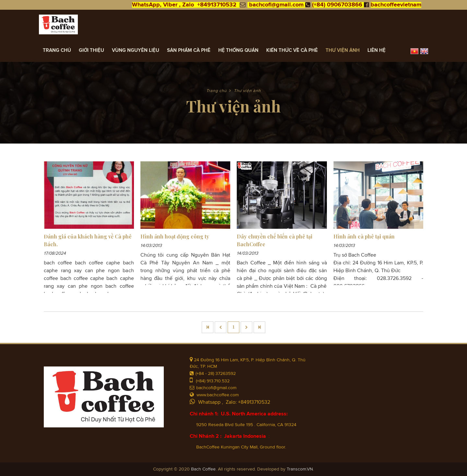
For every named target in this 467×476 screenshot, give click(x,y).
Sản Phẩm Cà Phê (189, 50)
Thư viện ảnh (343, 50)
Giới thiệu (91, 50)
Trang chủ (57, 50)
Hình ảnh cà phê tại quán (364, 236)
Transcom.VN (300, 469)
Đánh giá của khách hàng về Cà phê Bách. (88, 240)
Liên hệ (377, 50)
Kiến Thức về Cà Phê (292, 50)
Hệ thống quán (238, 50)
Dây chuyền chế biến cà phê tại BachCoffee (275, 240)
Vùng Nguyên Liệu (136, 50)
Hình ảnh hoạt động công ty (175, 236)
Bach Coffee (203, 469)
